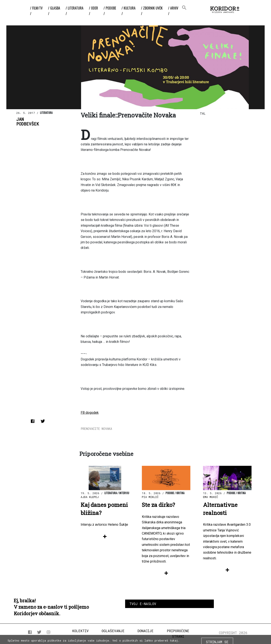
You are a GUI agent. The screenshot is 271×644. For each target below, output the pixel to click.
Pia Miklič (150, 497)
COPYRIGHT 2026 (233, 633)
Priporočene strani (178, 634)
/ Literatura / (75, 11)
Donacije (145, 631)
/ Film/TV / (36, 11)
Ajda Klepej (90, 497)
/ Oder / (93, 11)
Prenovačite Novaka (96, 429)
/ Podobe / (110, 11)
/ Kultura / (129, 11)
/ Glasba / (54, 11)
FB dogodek (90, 413)
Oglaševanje (113, 631)
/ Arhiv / (173, 11)
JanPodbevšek (28, 122)
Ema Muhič (211, 497)
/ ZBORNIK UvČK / (152, 11)
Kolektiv (80, 631)
